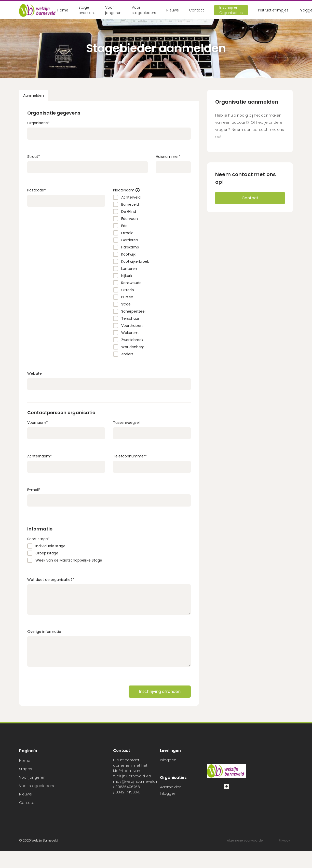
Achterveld (131, 197)
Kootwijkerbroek (135, 261)
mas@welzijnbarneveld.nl (136, 781)
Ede (124, 226)
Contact (196, 10)
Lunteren (129, 269)
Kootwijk (128, 254)
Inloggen (168, 760)
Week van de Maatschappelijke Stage (69, 560)
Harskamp (130, 247)
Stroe (126, 304)
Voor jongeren (113, 10)
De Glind (129, 212)
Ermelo (127, 233)
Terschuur (130, 318)
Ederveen (130, 219)
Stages (26, 769)
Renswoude (131, 283)
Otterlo (128, 290)
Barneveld (130, 204)
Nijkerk (127, 276)
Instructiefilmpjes (273, 10)
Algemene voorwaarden (246, 840)
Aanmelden (33, 95)
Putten (127, 297)
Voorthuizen (132, 326)
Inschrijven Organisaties (231, 10)
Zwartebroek (132, 340)
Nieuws (173, 10)
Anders (127, 354)
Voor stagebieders (144, 10)
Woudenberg (133, 347)
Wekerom (130, 333)
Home (63, 10)
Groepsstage (47, 553)
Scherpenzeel (133, 311)
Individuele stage (50, 546)
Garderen (130, 240)
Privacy (284, 840)
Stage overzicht (87, 10)
